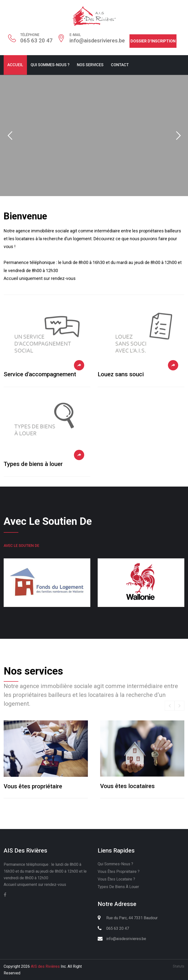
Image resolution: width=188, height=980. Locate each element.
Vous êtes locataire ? (116, 879)
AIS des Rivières (45, 966)
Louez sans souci (121, 374)
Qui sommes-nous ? (50, 65)
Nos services (90, 65)
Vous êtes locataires (127, 786)
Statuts (179, 966)
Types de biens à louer (33, 464)
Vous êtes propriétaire (33, 786)
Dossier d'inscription (153, 41)
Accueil (15, 65)
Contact (120, 65)
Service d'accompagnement (40, 374)
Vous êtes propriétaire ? (119, 872)
